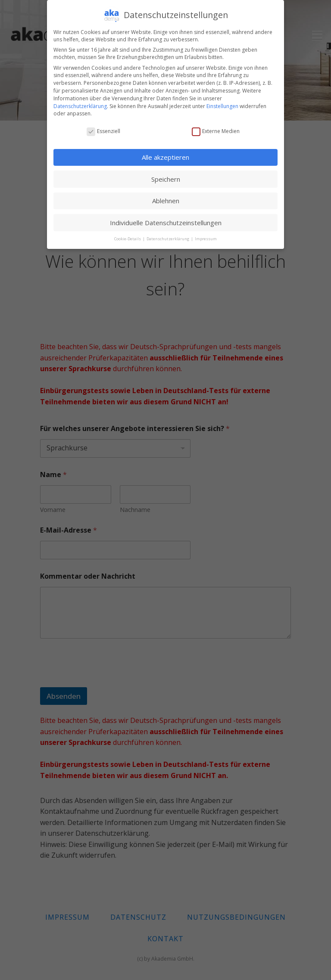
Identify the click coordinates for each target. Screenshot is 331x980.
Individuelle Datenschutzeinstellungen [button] (166, 223)
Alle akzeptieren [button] (165, 157)
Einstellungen (222, 106)
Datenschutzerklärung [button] (168, 239)
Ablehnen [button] (166, 201)
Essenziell (103, 131)
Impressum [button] (206, 239)
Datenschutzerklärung (80, 106)
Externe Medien (216, 131)
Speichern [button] (166, 179)
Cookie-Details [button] (128, 239)
